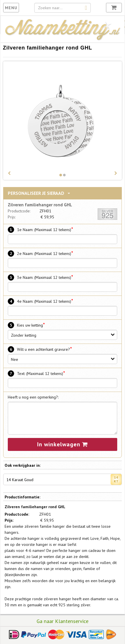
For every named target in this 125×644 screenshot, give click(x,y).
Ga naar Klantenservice (62, 621)
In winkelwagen (62, 444)
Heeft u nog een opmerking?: (33, 397)
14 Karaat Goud (64, 479)
